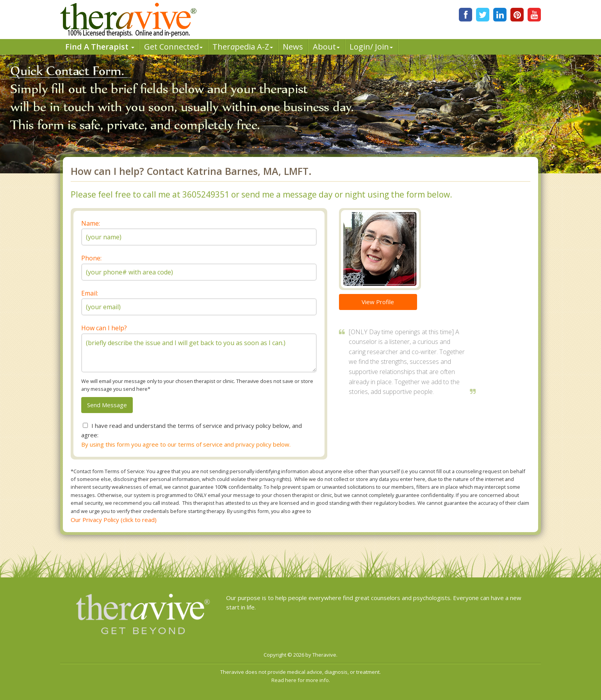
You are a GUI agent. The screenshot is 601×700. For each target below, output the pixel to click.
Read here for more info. (301, 680)
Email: (90, 293)
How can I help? (104, 328)
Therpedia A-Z (243, 47)
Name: (91, 223)
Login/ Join (371, 47)
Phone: (91, 258)
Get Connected (173, 47)
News (293, 47)
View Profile (378, 302)
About (326, 47)
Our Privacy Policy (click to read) (114, 520)
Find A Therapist (100, 47)
